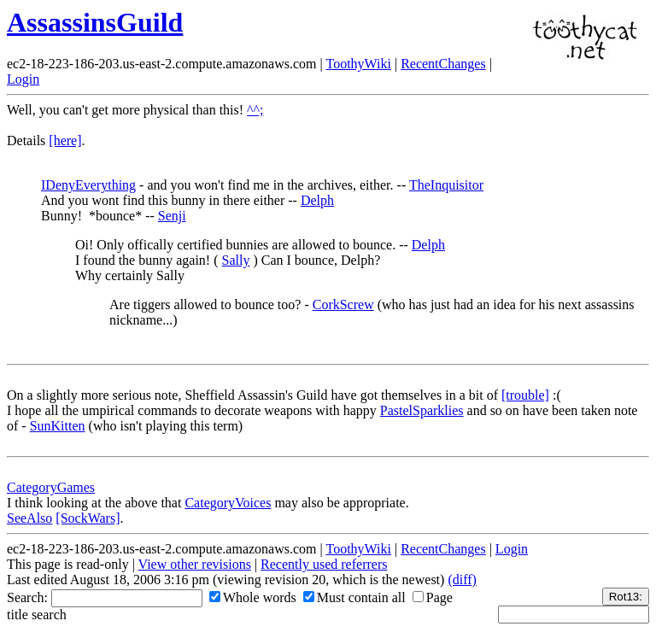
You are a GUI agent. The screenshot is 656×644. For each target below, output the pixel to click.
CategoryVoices (228, 503)
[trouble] (525, 395)
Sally (236, 260)
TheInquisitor (446, 185)
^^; (255, 110)
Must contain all (354, 597)
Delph (317, 200)
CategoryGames (51, 487)
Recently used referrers (324, 564)
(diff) (462, 580)
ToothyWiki (358, 64)
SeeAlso (29, 518)
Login (23, 79)
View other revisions (195, 564)
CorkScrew (343, 304)
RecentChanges (443, 64)
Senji (172, 216)
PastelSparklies (422, 410)
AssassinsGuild (95, 22)
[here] (65, 141)
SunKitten (58, 426)
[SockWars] (88, 518)
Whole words (253, 597)
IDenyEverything (88, 185)
